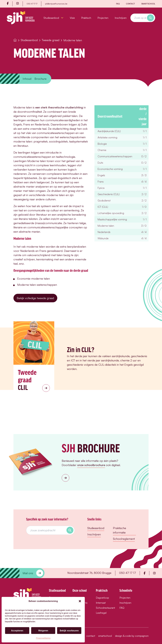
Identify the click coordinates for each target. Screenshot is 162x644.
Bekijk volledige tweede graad (35, 298)
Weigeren (43, 631)
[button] (80, 601)
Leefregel (101, 613)
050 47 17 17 (32, 4)
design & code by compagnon (132, 636)
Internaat (101, 603)
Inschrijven (121, 18)
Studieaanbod (53, 18)
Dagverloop (102, 598)
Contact (130, 4)
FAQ (118, 4)
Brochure (40, 79)
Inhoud (27, 79)
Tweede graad (51, 40)
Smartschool (148, 4)
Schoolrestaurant (104, 608)
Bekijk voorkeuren (69, 631)
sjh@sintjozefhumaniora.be (56, 4)
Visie (72, 18)
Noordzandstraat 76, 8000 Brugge (89, 573)
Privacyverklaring (43, 638)
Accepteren (17, 631)
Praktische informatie (120, 530)
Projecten (103, 18)
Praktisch (86, 18)
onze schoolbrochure (91, 465)
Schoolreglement (124, 539)
